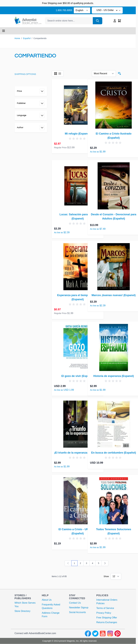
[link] (68, 563)
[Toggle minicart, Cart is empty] (119, 21)
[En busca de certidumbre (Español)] (114, 424)
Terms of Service (105, 608)
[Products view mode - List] (60, 74)
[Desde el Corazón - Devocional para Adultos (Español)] (114, 186)
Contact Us (75, 603)
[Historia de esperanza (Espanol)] (114, 347)
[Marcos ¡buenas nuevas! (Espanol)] (114, 267)
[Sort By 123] (104, 74)
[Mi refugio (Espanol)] (78, 105)
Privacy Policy (104, 613)
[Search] (98, 21)
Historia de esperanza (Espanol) (114, 376)
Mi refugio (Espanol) (78, 134)
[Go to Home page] (28, 21)
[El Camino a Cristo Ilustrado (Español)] (114, 105)
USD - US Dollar (108, 10)
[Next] (105, 563)
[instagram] (110, 633)
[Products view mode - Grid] (56, 74)
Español (27, 38)
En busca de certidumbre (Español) (114, 453)
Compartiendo (40, 38)
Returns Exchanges (107, 622)
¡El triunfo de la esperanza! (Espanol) (78, 453)
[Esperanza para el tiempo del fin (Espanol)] (78, 267)
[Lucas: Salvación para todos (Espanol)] (78, 186)
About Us (47, 600)
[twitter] (95, 633)
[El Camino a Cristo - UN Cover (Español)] (78, 501)
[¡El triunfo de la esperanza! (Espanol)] (78, 424)
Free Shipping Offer (107, 618)
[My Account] (115, 21)
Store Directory (22, 611)
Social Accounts (77, 612)
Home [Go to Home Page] (17, 38)
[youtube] (103, 633)
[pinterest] (118, 633)
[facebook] (88, 633)
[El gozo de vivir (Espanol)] (78, 347)
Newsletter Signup (79, 608)
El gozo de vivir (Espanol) (78, 376)
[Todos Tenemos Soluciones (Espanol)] (114, 501)
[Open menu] (4, 31)
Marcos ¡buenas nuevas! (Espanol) (114, 295)
